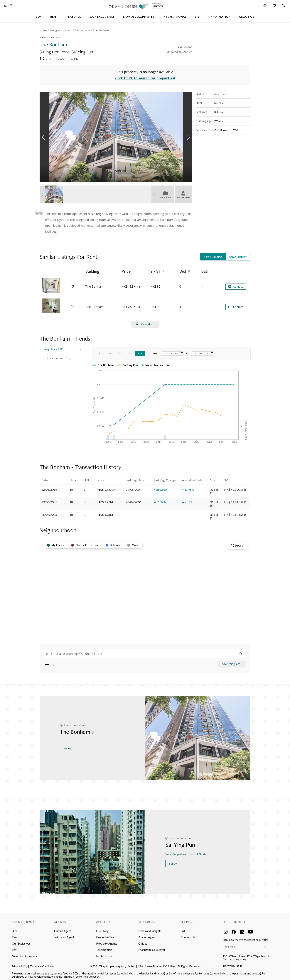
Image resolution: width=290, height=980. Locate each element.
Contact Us (188, 935)
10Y (129, 352)
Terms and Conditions (42, 964)
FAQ (183, 929)
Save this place (231, 662)
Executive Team (106, 935)
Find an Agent (63, 929)
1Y (100, 352)
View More (145, 322)
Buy (14, 929)
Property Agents (107, 942)
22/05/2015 (49, 488)
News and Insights (150, 929)
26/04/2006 (49, 513)
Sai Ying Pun (82, 30)
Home (43, 30)
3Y (110, 352)
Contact (236, 285)
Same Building (213, 255)
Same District (238, 255)
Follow (68, 747)
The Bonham (101, 30)
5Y (119, 352)
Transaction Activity (57, 356)
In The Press (104, 954)
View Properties (176, 852)
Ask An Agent (147, 935)
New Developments (24, 954)
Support (187, 920)
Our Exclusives (21, 942)
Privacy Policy (20, 964)
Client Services (24, 920)
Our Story (102, 929)
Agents (60, 920)
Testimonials (104, 948)
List (14, 948)
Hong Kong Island (61, 30)
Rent (15, 935)
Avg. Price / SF (54, 347)
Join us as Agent (64, 935)
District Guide (198, 852)
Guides (143, 942)
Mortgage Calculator (152, 948)
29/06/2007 (49, 500)
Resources (147, 920)
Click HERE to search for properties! (145, 76)
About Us (104, 920)
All (140, 352)
